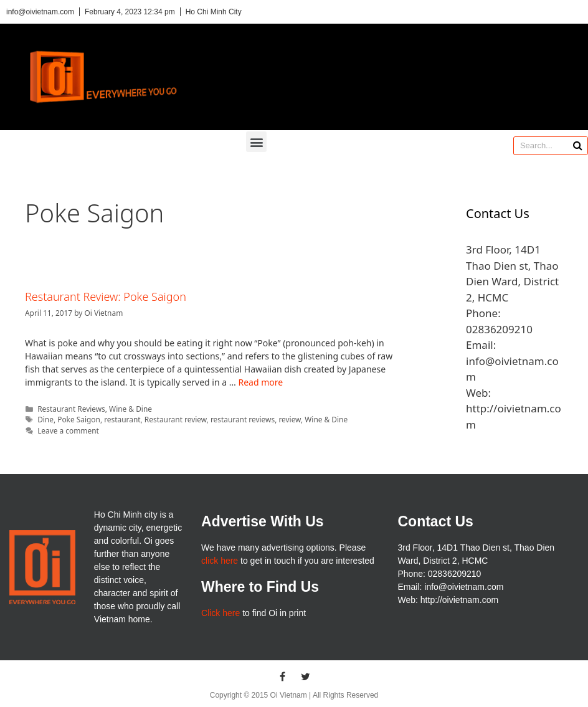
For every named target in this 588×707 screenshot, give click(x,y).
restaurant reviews (243, 419)
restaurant (122, 419)
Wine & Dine (130, 409)
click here (220, 561)
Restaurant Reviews (71, 409)
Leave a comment (68, 430)
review (290, 419)
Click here (220, 613)
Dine (45, 419)
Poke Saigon (79, 419)
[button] (256, 142)
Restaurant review (176, 419)
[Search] (578, 146)
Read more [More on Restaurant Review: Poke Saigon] (260, 382)
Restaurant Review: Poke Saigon (106, 297)
